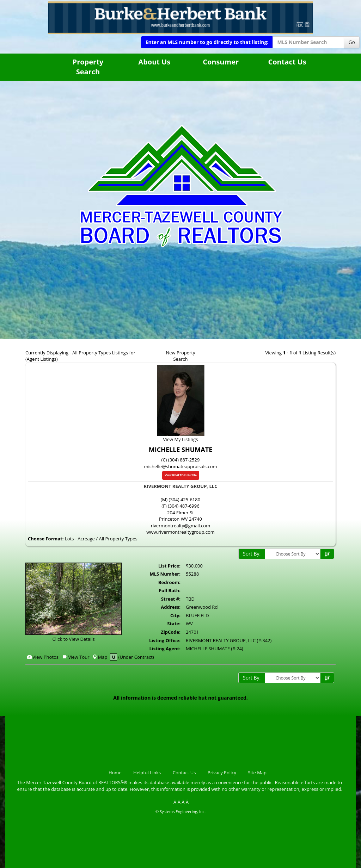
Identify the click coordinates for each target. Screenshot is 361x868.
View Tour (76, 657)
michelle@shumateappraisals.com (180, 466)
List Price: (169, 566)
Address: (171, 607)
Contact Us (287, 62)
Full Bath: (170, 590)
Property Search (88, 67)
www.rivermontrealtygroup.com (180, 532)
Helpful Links (147, 773)
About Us (154, 62)
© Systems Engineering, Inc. (180, 811)
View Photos (42, 657)
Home (115, 773)
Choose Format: (46, 539)
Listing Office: (165, 640)
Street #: (171, 599)
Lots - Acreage (80, 539)
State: (174, 624)
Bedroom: (169, 582)
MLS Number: (165, 574)
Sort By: (252, 554)
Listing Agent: (165, 649)
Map (100, 657)
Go (352, 42)
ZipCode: (171, 632)
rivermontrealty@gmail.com (180, 526)
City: (175, 615)
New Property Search (180, 356)
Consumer (221, 62)
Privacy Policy (222, 773)
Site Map (257, 773)
